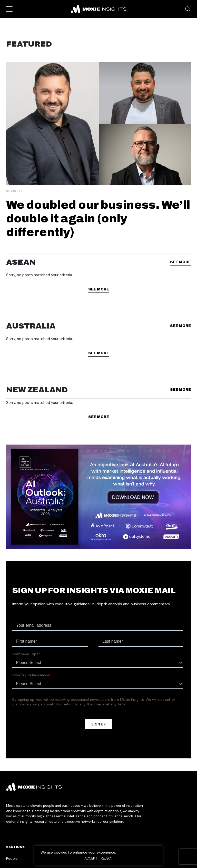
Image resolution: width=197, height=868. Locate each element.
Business (14, 191)
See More (180, 262)
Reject (107, 858)
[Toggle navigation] (9, 9)
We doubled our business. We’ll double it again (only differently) (98, 218)
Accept (91, 858)
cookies (60, 852)
